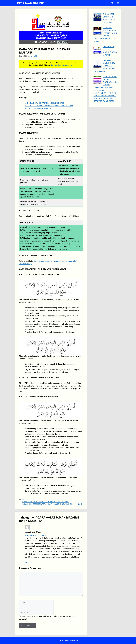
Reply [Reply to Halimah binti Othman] (27, 562)
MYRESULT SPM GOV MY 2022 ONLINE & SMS (44, 103)
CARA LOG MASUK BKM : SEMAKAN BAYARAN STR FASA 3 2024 (45, 502)
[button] (112, 3)
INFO (23, 499)
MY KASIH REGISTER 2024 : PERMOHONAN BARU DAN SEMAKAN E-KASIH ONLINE (52, 504)
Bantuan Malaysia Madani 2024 (62, 65)
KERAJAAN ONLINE (30, 3)
